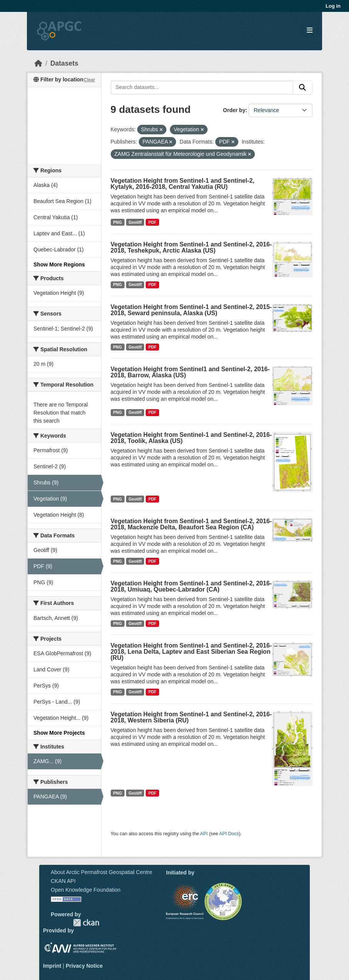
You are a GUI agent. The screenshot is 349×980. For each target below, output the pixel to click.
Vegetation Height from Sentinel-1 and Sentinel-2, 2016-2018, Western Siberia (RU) (191, 717)
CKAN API (63, 881)
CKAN (86, 923)
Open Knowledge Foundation (86, 890)
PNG (117, 222)
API (204, 834)
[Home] (38, 63)
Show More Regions (59, 264)
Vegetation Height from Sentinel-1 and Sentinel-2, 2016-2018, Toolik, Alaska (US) (191, 438)
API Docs (229, 834)
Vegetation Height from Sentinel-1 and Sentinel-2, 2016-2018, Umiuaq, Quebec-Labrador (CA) (191, 586)
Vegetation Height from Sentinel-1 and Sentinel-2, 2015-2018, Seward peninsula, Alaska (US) (191, 310)
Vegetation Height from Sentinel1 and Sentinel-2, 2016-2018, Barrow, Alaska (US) (190, 372)
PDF (152, 222)
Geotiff (135, 222)
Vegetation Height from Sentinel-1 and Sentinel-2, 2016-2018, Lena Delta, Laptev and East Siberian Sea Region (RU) (191, 652)
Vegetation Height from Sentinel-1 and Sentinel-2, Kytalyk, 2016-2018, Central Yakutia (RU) (183, 184)
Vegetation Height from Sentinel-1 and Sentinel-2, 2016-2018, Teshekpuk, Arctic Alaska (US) (191, 247)
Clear (89, 80)
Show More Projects (59, 733)
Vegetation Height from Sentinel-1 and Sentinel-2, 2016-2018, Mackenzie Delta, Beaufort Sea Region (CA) (191, 524)
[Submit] (302, 88)
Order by (234, 110)
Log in (333, 6)
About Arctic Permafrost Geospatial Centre (101, 872)
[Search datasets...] (202, 88)
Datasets (64, 63)
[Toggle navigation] (310, 31)
